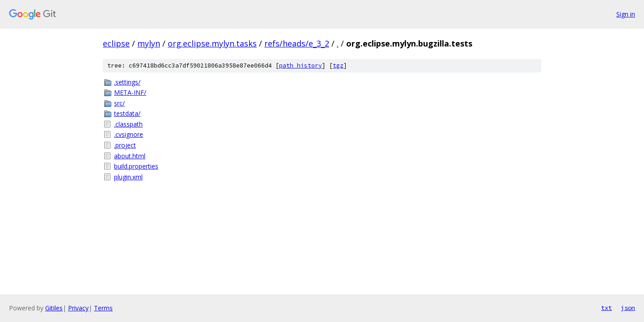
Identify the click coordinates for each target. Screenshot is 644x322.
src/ (119, 103)
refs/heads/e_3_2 (297, 43)
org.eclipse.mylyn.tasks (212, 43)
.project (125, 145)
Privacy (78, 308)
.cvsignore (129, 134)
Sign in (626, 14)
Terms (103, 308)
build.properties (136, 166)
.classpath (128, 124)
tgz (338, 66)
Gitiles (54, 308)
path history (301, 66)
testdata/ (127, 113)
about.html (130, 156)
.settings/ (127, 82)
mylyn (149, 43)
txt (606, 308)
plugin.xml (128, 177)
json (628, 308)
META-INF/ (130, 92)
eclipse (116, 43)
